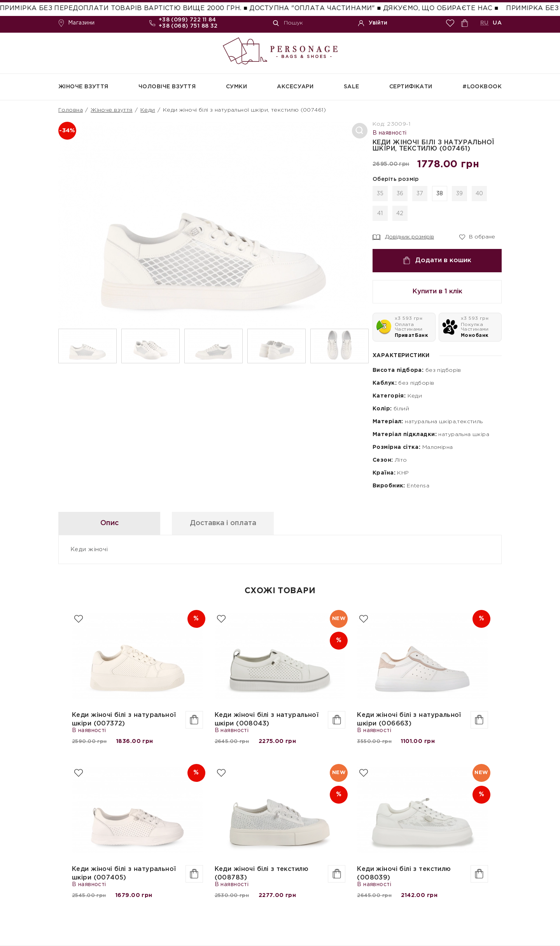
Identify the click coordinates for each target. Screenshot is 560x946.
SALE (352, 87)
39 (460, 194)
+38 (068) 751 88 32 (188, 26)
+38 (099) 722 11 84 (187, 20)
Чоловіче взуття (167, 87)
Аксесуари (295, 87)
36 (400, 194)
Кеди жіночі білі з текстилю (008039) (404, 873)
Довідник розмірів (403, 237)
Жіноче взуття (83, 87)
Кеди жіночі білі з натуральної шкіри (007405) (124, 873)
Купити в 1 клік (437, 292)
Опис (109, 523)
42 (400, 214)
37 (420, 194)
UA (497, 23)
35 (380, 194)
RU (485, 23)
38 (440, 194)
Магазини (76, 23)
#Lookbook (482, 87)
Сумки (236, 87)
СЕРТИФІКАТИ (411, 87)
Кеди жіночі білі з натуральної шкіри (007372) (124, 719)
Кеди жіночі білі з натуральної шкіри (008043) (267, 719)
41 (380, 214)
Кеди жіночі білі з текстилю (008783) (262, 873)
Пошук (288, 23)
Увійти (373, 23)
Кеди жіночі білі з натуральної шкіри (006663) (409, 719)
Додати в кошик (437, 260)
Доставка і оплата (223, 523)
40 (479, 194)
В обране (477, 236)
